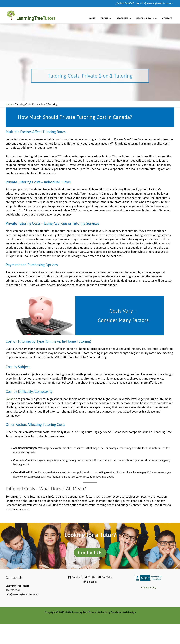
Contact (168, 18)
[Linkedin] (90, 582)
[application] (113, 18)
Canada (11, 399)
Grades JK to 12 (148, 18)
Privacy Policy (149, 587)
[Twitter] (90, 577)
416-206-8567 (126, 3)
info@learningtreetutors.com (156, 3)
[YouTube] (107, 577)
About (110, 18)
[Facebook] (73, 577)
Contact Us (90, 552)
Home (97, 18)
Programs (126, 18)
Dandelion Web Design (123, 612)
